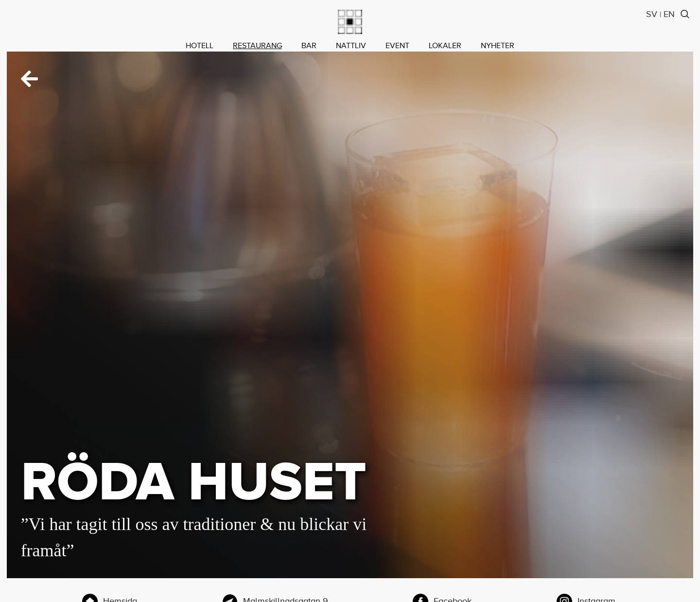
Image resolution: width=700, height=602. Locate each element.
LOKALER (445, 46)
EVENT (397, 46)
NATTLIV (351, 46)
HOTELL (200, 46)
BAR (309, 46)
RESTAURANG (257, 46)
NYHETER (498, 46)
